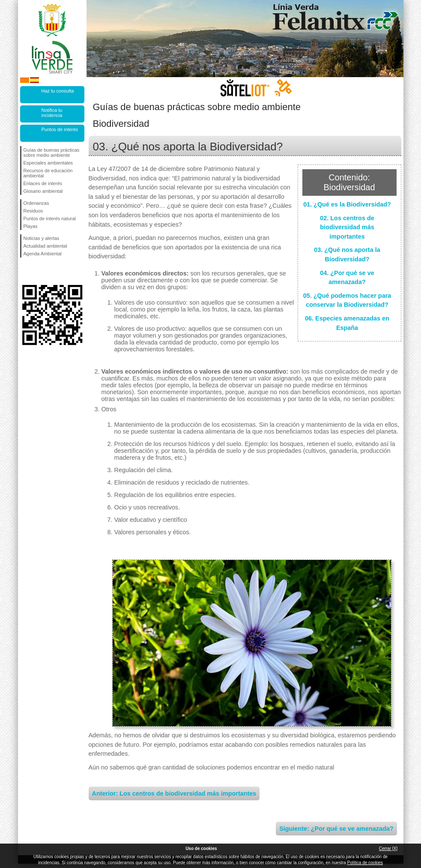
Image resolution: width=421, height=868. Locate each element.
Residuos (33, 211)
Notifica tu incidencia (52, 113)
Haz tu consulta (58, 91)
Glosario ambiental (43, 191)
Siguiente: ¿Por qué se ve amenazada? (336, 829)
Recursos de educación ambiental (48, 173)
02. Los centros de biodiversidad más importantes (347, 227)
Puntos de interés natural (50, 218)
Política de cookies (365, 863)
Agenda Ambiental (43, 254)
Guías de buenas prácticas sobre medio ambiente (52, 153)
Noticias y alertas (42, 238)
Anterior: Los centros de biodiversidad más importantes (174, 793)
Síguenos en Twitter (39, 271)
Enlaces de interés (43, 183)
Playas (31, 226)
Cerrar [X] (388, 849)
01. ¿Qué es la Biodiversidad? (347, 204)
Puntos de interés (60, 129)
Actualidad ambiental (45, 246)
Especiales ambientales (48, 163)
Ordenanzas (36, 203)
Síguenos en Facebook (25, 271)
